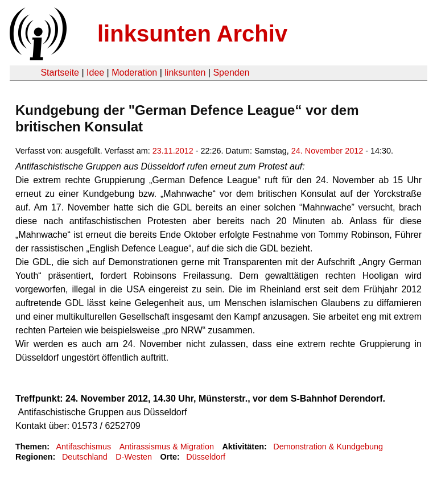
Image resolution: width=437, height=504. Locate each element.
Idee (95, 73)
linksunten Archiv (192, 34)
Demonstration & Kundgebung (328, 447)
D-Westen (134, 457)
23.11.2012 (173, 151)
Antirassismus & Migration (167, 447)
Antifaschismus (83, 447)
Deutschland (85, 457)
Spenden (231, 73)
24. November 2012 (327, 151)
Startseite (60, 73)
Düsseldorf (206, 457)
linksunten (185, 73)
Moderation (134, 73)
